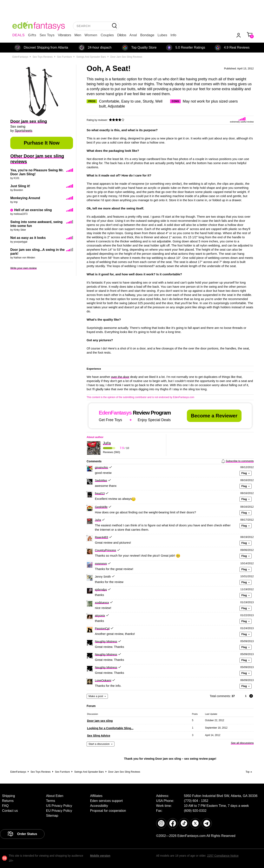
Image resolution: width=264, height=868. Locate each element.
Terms (51, 801)
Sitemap (52, 816)
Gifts (32, 35)
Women (91, 35)
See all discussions (242, 743)
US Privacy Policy (59, 806)
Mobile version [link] (100, 856)
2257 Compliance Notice (223, 856)
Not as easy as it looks (28, 238)
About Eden (55, 796)
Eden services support (106, 801)
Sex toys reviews (43, 57)
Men (78, 35)
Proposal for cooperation (108, 811)
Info (173, 35)
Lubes (162, 35)
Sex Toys (47, 35)
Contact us (10, 811)
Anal (133, 35)
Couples (107, 35)
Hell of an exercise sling (33, 210)
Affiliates (96, 796)
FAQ (5, 806)
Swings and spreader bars (91, 57)
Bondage (147, 35)
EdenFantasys (20, 57)
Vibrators (65, 35)
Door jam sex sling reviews (126, 57)
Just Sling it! (20, 186)
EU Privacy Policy (59, 811)
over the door (120, 377)
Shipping (8, 796)
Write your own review (24, 268)
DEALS (19, 35)
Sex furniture (65, 57)
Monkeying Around (25, 198)
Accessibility (99, 806)
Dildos (122, 35)
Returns (8, 801)
